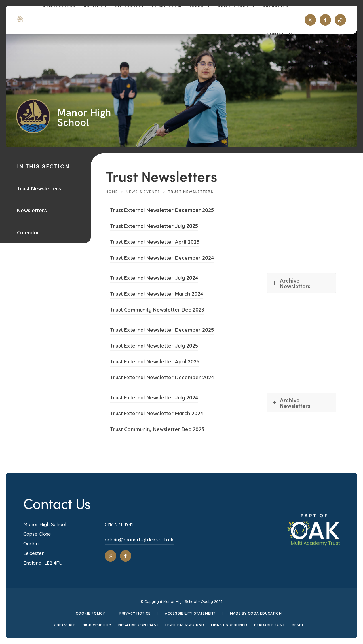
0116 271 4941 (119, 524)
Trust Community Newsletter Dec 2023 (157, 311)
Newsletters (32, 210)
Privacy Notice (135, 613)
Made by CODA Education (256, 613)
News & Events (143, 192)
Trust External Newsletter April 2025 (155, 243)
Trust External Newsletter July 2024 (154, 279)
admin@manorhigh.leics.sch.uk (139, 540)
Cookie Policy (90, 613)
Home (112, 192)
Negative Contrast (138, 625)
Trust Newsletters (39, 189)
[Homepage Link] (20, 21)
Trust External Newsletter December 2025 (162, 211)
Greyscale (65, 625)
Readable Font (270, 625)
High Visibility (97, 625)
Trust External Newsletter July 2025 (154, 227)
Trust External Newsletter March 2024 (157, 295)
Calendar (28, 233)
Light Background (185, 625)
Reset (298, 625)
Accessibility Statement (190, 613)
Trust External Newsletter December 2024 (162, 259)
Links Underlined (229, 625)
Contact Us (281, 34)
